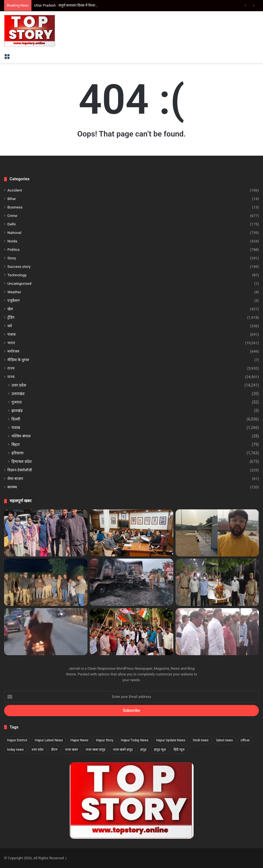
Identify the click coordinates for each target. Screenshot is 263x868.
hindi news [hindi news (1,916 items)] (201, 740)
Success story (19, 266)
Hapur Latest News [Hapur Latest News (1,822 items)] (49, 740)
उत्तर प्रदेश (19, 385)
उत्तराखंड (18, 394)
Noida (12, 241)
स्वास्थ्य (12, 487)
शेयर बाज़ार (15, 478)
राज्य (11, 368)
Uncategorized (19, 283)
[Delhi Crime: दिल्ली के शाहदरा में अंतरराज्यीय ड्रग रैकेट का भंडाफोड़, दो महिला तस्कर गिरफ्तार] (46, 533)
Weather (14, 292)
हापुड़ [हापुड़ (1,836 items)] (143, 750)
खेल (10, 309)
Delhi (11, 224)
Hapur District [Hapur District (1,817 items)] (17, 740)
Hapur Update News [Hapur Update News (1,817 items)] (171, 740)
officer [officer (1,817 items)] (245, 740)
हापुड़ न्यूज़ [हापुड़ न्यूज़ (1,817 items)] (160, 750)
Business (15, 207)
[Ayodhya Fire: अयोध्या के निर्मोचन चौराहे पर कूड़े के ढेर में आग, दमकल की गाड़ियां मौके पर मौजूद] (131, 582)
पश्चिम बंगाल (21, 436)
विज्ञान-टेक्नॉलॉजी (20, 470)
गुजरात (17, 402)
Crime (12, 216)
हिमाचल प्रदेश (22, 461)
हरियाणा (17, 453)
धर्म (10, 326)
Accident (15, 190)
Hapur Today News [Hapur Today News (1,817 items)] (135, 740)
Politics (14, 249)
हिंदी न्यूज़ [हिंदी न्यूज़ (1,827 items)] (179, 750)
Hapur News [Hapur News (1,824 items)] (80, 740)
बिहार (16, 445)
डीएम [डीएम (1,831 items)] (54, 750)
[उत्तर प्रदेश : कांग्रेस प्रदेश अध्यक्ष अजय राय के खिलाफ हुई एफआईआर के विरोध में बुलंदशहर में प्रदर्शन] (131, 632)
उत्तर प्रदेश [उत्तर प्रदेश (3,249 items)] (37, 750)
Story (12, 258)
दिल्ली (16, 419)
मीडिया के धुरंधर (18, 360)
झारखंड (17, 411)
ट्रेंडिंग (11, 317)
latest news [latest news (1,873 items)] (225, 740)
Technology (17, 275)
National (14, 233)
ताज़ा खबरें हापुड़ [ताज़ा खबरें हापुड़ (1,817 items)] (123, 750)
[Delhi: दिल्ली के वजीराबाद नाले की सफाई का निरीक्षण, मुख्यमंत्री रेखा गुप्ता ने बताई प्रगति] (217, 632)
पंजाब (11, 334)
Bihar (12, 199)
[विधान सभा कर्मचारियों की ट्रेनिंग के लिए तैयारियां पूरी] (131, 533)
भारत (11, 343)
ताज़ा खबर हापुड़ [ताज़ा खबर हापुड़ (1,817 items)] (95, 750)
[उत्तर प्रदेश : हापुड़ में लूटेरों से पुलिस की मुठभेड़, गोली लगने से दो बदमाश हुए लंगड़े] (46, 582)
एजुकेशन (14, 300)
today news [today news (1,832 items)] (15, 750)
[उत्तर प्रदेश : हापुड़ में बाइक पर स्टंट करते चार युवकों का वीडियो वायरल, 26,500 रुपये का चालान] (46, 632)
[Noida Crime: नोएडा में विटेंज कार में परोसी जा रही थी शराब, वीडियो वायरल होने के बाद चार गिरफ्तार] (217, 582)
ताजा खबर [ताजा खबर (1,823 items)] (71, 750)
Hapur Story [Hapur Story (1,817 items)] (105, 740)
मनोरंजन (13, 351)
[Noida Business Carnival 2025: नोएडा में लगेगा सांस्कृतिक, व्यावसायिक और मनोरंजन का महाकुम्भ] (217, 533)
